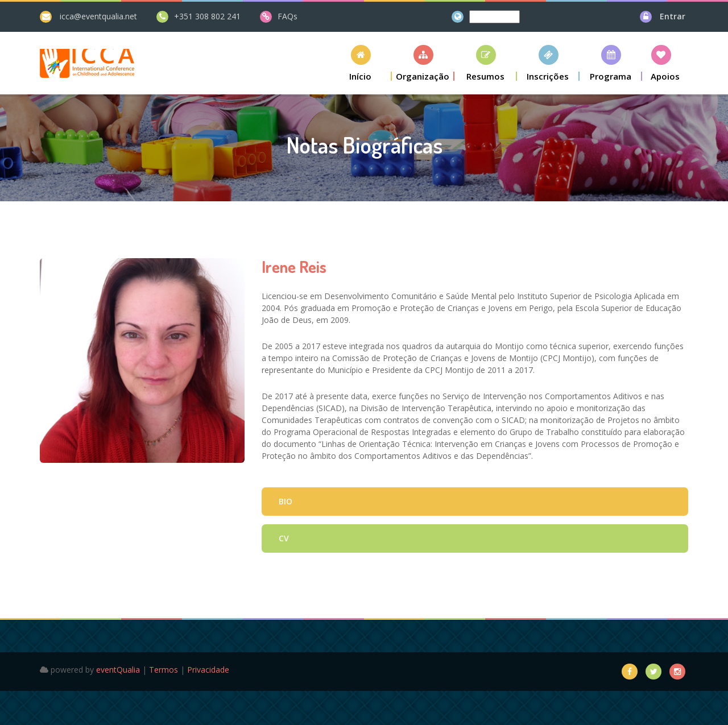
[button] (361, 63)
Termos (164, 670)
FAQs (288, 16)
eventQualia (118, 670)
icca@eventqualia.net (98, 16)
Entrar (673, 16)
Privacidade (208, 670)
